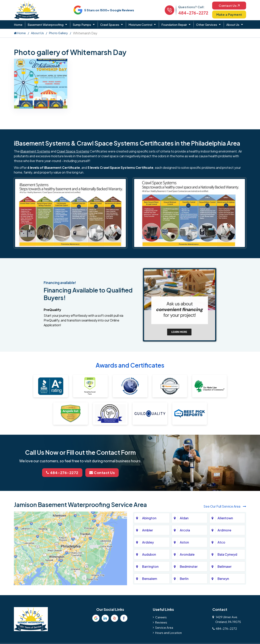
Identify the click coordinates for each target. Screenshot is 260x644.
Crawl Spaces (110, 25)
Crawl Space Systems (73, 151)
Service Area (164, 627)
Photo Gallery (58, 33)
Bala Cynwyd (227, 554)
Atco (221, 542)
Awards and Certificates (130, 365)
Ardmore (224, 530)
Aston (184, 542)
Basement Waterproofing (46, 25)
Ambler (148, 530)
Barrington (150, 566)
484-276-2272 (193, 13)
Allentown (225, 518)
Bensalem (150, 579)
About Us (233, 25)
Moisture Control (140, 25)
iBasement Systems (35, 151)
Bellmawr (225, 566)
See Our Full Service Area (225, 506)
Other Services (207, 25)
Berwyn (223, 579)
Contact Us (229, 5)
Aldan (184, 518)
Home (18, 25)
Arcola (185, 530)
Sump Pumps (82, 25)
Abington (149, 518)
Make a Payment (229, 14)
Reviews (161, 622)
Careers (161, 617)
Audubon (149, 554)
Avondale (187, 554)
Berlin (184, 579)
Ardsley (148, 542)
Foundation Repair (174, 25)
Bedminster (189, 566)
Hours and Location (169, 633)
